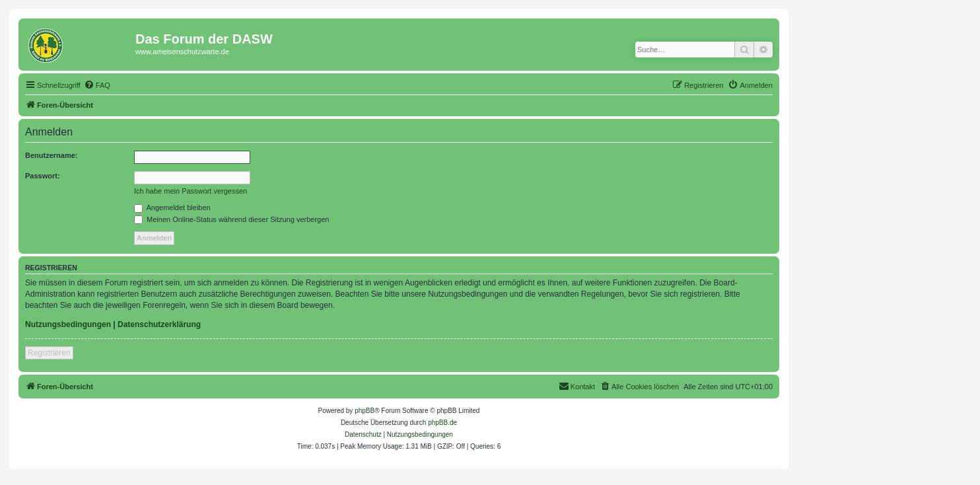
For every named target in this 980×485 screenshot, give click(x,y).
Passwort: (43, 176)
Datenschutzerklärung (159, 324)
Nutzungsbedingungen (68, 324)
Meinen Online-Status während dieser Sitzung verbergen (231, 219)
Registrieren (49, 353)
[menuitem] (97, 85)
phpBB (365, 411)
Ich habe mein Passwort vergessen (191, 191)
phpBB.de (442, 423)
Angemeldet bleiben (172, 207)
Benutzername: (51, 155)
